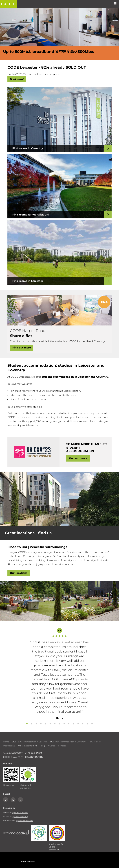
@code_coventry (20, 817)
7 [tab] (55, 724)
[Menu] (115, 4)
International (9, 746)
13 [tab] (83, 724)
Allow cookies (28, 862)
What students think (28, 746)
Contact (62, 746)
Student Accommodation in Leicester (30, 742)
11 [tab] (73, 724)
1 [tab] (27, 724)
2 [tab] (32, 724)
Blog (43, 746)
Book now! (17, 79)
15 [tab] (92, 724)
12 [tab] (78, 724)
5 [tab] (46, 724)
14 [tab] (87, 724)
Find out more (22, 348)
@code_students (20, 813)
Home (6, 742)
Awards (51, 746)
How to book (95, 742)
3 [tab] (36, 724)
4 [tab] (41, 724)
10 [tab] (69, 724)
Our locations (19, 573)
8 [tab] (59, 724)
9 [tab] (64, 724)
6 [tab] (50, 724)
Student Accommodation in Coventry (68, 742)
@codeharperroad (24, 821)
